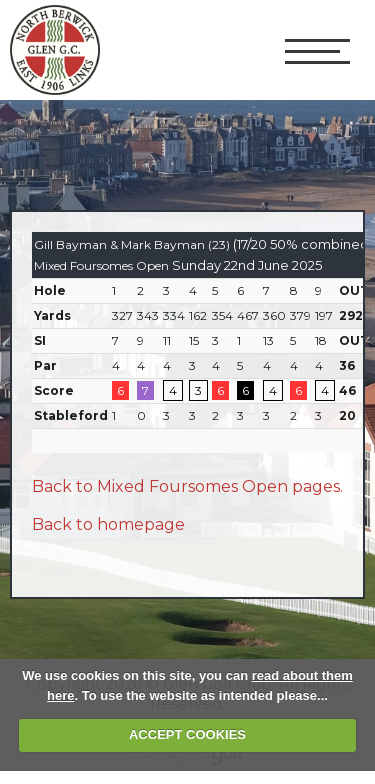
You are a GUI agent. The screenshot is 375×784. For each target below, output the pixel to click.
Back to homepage (108, 524)
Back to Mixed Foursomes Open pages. (187, 486)
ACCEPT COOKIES (187, 734)
